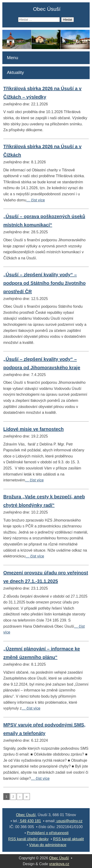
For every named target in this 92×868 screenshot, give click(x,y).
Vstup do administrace (48, 845)
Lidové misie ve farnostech (34, 429)
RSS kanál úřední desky (28, 839)
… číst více (36, 200)
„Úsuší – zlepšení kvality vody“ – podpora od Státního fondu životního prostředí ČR (44, 283)
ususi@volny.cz (69, 821)
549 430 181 (30, 821)
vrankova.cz (59, 864)
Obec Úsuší (47, 9)
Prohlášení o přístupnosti (48, 833)
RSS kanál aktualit (68, 839)
